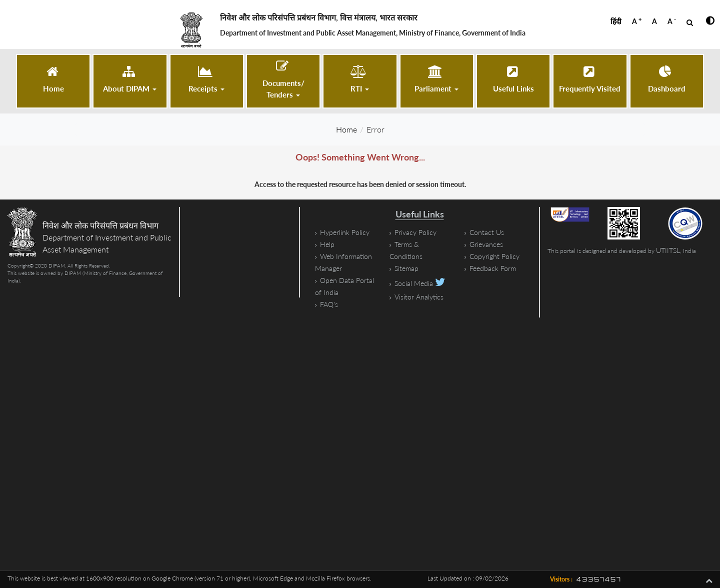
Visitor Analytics (419, 297)
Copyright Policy (494, 256)
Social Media (420, 283)
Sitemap (406, 268)
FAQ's (329, 304)
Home (346, 129)
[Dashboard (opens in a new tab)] (667, 80)
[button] (130, 80)
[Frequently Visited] (590, 80)
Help (327, 244)
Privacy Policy (415, 232)
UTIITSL (668, 250)
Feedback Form (493, 268)
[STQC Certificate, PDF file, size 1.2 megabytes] (690, 223)
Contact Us (487, 232)
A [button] (637, 21)
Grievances (486, 244)
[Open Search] (690, 22)
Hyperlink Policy (345, 232)
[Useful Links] (513, 80)
